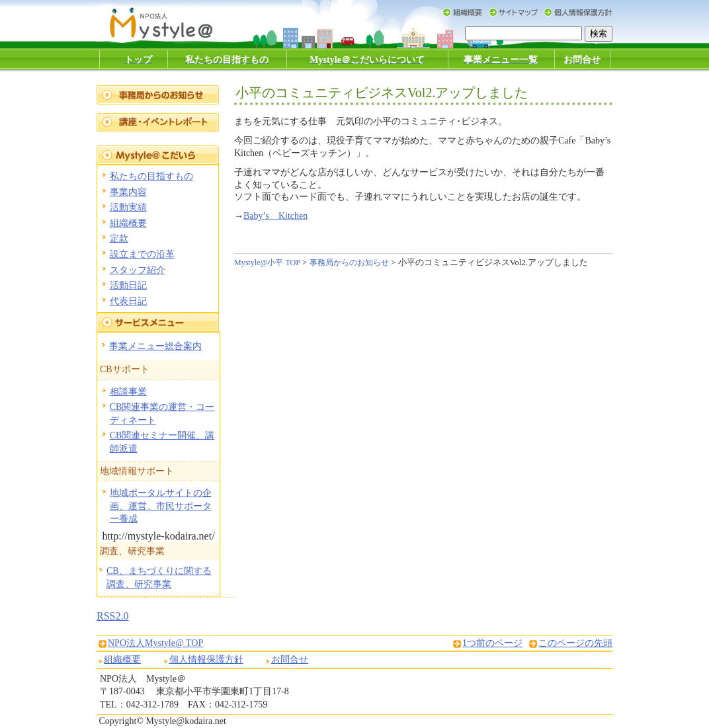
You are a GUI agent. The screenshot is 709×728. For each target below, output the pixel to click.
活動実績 (128, 207)
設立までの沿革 (142, 254)
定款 (119, 238)
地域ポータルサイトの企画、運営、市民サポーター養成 (161, 506)
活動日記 (128, 285)
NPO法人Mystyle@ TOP (155, 643)
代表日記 (128, 301)
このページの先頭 (575, 643)
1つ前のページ (492, 643)
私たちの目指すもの (151, 176)
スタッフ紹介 (138, 270)
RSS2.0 (112, 616)
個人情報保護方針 (206, 660)
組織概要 (128, 223)
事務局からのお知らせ (349, 263)
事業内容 (128, 192)
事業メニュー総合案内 (155, 346)
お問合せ (290, 660)
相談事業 (128, 392)
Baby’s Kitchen (275, 216)
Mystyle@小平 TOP (267, 263)
